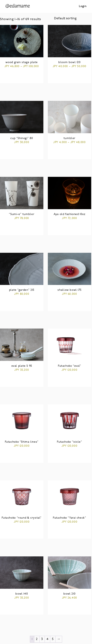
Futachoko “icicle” (69, 442)
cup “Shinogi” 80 (22, 138)
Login (83, 6)
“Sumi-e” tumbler (22, 214)
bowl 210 (69, 594)
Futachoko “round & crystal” (22, 518)
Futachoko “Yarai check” (69, 518)
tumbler (70, 138)
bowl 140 (22, 594)
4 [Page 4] (48, 639)
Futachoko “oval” (70, 366)
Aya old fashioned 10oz (70, 214)
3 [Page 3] (42, 639)
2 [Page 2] (37, 639)
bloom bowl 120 (70, 62)
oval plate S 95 (22, 366)
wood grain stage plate (22, 62)
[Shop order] (73, 19)
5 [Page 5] (53, 639)
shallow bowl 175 (69, 290)
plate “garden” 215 (22, 290)
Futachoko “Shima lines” (22, 442)
